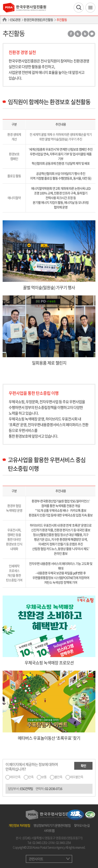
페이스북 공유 (71, 34)
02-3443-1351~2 (41, 843)
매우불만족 (77, 777)
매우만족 (15, 777)
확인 (83, 766)
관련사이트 (36, 859)
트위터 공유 (78, 34)
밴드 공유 (85, 34)
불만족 (58, 777)
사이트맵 (49, 831)
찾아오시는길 (82, 825)
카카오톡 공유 (92, 34)
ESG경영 (15, 20)
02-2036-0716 (54, 789)
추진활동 (62, 20)
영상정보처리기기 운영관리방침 (52, 825)
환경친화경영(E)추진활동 (38, 20)
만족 (31, 777)
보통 (44, 777)
